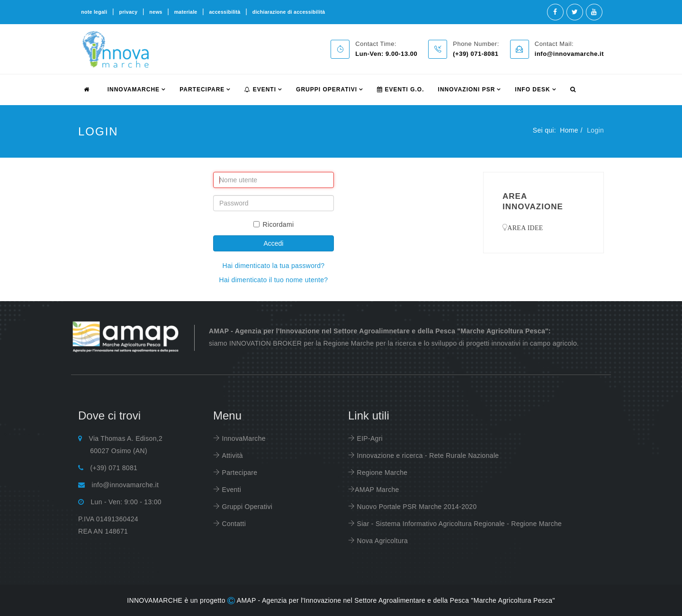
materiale (186, 12)
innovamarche (134, 89)
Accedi (273, 243)
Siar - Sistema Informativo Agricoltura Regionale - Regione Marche (458, 524)
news (156, 12)
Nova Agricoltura (381, 541)
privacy (128, 12)
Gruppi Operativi (327, 89)
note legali (94, 12)
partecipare (202, 89)
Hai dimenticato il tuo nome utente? (273, 280)
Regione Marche (381, 473)
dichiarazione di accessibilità (289, 12)
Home (569, 130)
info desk (532, 89)
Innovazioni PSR (467, 89)
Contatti (233, 524)
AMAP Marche (377, 490)
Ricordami (274, 224)
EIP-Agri (369, 438)
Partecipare (238, 473)
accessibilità (224, 12)
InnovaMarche (243, 438)
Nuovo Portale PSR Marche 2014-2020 (416, 507)
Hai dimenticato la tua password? (274, 266)
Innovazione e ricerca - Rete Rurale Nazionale (427, 455)
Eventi (260, 89)
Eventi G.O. (400, 89)
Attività (231, 455)
